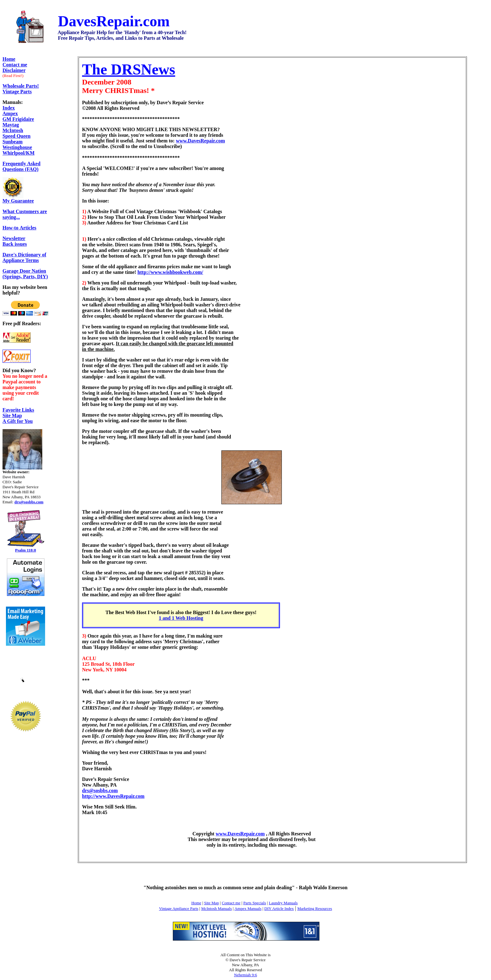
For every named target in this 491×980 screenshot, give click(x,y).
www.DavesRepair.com (201, 141)
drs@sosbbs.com (100, 790)
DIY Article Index (279, 908)
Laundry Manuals (283, 903)
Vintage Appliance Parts (179, 908)
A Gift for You (18, 421)
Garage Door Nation (24, 271)
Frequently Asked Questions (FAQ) (21, 166)
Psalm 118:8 (26, 550)
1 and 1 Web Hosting (181, 618)
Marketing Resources (315, 908)
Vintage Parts (17, 92)
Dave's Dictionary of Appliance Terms (24, 257)
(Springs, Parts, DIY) (25, 277)
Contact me (231, 903)
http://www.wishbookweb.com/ (170, 272)
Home (9, 59)
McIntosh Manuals (216, 908)
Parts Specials (255, 903)
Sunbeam (13, 142)
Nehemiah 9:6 (245, 975)
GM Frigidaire (18, 119)
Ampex (10, 113)
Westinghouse (17, 147)
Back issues (15, 241)
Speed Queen (16, 136)
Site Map (12, 416)
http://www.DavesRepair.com (113, 796)
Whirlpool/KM (18, 153)
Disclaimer (14, 70)
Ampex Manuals (248, 908)
